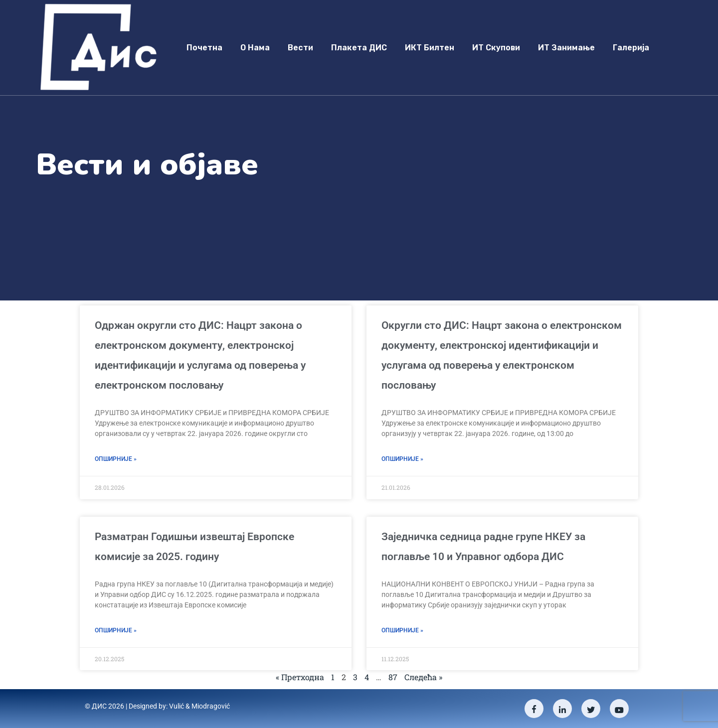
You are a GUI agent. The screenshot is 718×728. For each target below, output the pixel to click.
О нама (255, 48)
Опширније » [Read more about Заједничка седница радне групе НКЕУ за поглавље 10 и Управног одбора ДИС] (402, 630)
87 (393, 677)
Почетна (204, 48)
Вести (300, 48)
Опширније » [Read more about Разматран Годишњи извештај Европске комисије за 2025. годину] (116, 630)
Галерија (631, 48)
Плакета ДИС (359, 48)
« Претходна (300, 677)
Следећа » (423, 677)
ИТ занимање (566, 48)
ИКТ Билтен (430, 48)
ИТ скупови (496, 48)
